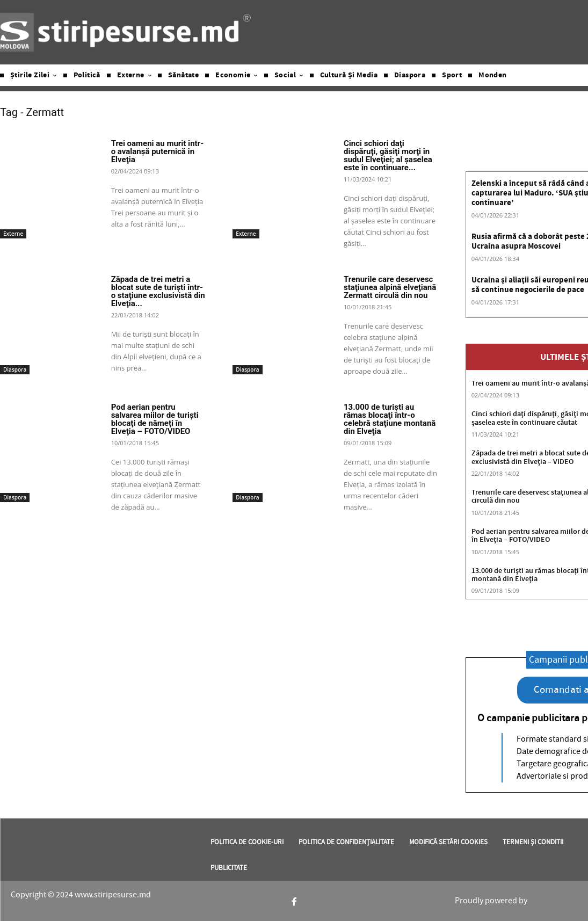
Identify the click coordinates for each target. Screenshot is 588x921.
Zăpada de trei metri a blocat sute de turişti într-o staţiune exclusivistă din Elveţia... (158, 291)
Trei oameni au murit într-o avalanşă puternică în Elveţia (157, 151)
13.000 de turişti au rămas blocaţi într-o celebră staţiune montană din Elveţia (390, 419)
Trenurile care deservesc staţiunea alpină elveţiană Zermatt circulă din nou (390, 287)
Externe (13, 234)
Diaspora (15, 369)
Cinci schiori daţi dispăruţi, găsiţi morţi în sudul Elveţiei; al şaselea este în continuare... (388, 155)
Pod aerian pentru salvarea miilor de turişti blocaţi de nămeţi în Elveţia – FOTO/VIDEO (155, 419)
